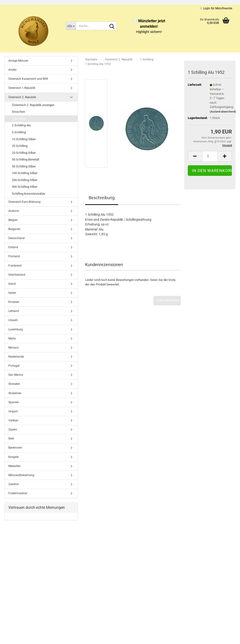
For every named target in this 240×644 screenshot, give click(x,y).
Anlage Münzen (18, 61)
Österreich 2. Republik (22, 97)
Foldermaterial (18, 493)
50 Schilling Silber (24, 166)
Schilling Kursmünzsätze (28, 194)
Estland (13, 247)
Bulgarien (14, 229)
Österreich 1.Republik (22, 88)
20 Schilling (20, 146)
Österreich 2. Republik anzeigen (33, 105)
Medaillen (15, 466)
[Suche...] (71, 26)
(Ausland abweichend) (223, 112)
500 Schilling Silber (25, 187)
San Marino (16, 375)
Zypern (13, 429)
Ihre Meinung (169, 300)
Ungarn (13, 411)
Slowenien (15, 393)
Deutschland (16, 238)
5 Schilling (19, 132)
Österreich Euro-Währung (24, 202)
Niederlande (16, 357)
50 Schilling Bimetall (26, 159)
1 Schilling (19, 119)
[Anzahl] (210, 156)
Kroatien (14, 302)
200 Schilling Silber (25, 180)
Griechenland (17, 275)
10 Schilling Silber (24, 139)
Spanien (14, 402)
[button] (195, 156)
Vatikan (13, 420)
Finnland (14, 256)
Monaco (14, 348)
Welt (11, 439)
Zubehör (14, 484)
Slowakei (14, 384)
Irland (12, 284)
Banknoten (15, 448)
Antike (12, 70)
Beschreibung (102, 198)
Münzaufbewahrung (21, 475)
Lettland (14, 311)
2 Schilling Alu (21, 125)
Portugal (14, 366)
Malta (12, 338)
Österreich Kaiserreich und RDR (28, 79)
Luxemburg (16, 329)
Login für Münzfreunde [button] (216, 8)
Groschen (18, 112)
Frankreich (15, 266)
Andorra (14, 211)
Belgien (13, 220)
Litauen (13, 320)
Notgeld (13, 457)
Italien (12, 293)
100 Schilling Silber (25, 173)
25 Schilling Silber (24, 153)
